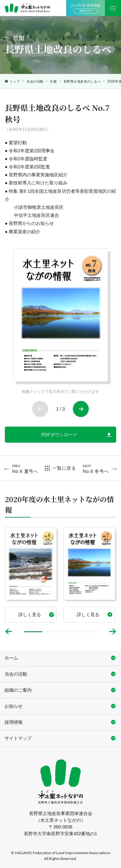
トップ (15, 81)
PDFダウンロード (59, 435)
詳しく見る (30, 615)
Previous (40, 409)
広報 (53, 81)
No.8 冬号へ (96, 469)
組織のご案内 (18, 690)
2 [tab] (51, 632)
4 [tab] (88, 632)
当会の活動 (35, 81)
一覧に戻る (64, 468)
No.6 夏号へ (25, 469)
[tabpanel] (31, 575)
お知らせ (14, 706)
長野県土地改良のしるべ (82, 81)
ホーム (11, 658)
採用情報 (14, 722)
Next (81, 409)
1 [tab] (33, 632)
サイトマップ (18, 738)
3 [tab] (70, 632)
